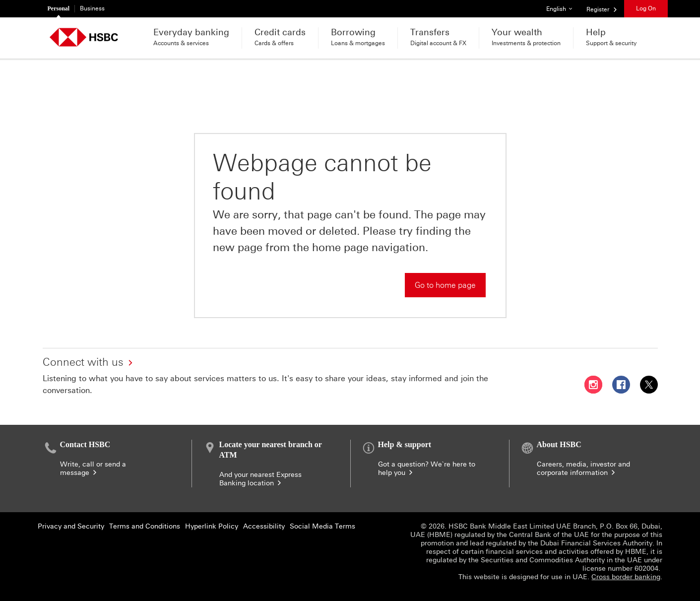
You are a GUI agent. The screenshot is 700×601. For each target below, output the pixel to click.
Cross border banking (626, 577)
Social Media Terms (322, 526)
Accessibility (264, 526)
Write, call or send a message (93, 468)
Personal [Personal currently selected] (59, 8)
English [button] (563, 6)
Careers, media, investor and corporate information (583, 468)
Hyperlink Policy (212, 526)
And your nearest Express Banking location (260, 479)
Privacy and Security (71, 526)
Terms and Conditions (145, 526)
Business (92, 8)
